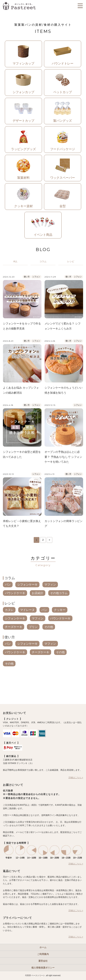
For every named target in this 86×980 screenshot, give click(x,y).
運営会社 (43, 961)
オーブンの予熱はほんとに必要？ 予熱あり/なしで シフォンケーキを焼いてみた (63, 457)
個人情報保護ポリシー (43, 968)
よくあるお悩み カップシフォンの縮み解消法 (21, 390)
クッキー (60, 610)
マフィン (50, 585)
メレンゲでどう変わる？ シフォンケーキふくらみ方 (63, 326)
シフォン (36, 277)
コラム (10, 578)
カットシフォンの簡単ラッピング (64, 524)
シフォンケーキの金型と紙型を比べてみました (22, 454)
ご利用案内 (43, 954)
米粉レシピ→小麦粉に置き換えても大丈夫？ (22, 524)
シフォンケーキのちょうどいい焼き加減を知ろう (64, 390)
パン (8, 585)
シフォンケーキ (27, 585)
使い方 (27, 277)
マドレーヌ (27, 610)
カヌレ (9, 610)
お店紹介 (38, 593)
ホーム (43, 947)
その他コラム (59, 593)
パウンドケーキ (15, 593)
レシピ (10, 603)
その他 (49, 627)
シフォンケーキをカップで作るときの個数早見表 (22, 326)
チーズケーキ (14, 627)
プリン (33, 627)
